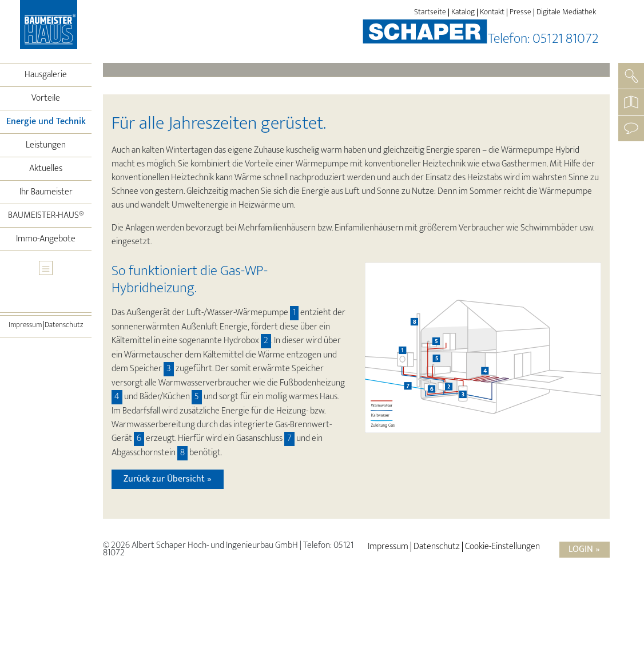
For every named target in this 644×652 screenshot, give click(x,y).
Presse (520, 13)
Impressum (25, 325)
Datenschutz (64, 325)
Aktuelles (46, 168)
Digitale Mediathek (566, 13)
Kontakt (492, 13)
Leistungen (46, 145)
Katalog (463, 13)
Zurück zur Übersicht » (168, 479)
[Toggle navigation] (46, 268)
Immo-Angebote (46, 239)
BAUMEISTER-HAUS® (46, 215)
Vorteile (46, 98)
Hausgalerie (46, 75)
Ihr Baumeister (46, 192)
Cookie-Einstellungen (502, 547)
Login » (584, 549)
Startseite (430, 13)
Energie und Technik (49, 121)
